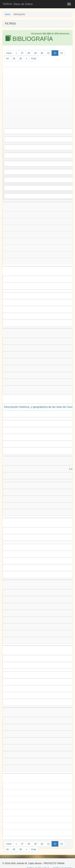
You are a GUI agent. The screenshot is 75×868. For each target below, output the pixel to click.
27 (22, 53)
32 (55, 53)
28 (29, 53)
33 (62, 53)
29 (35, 53)
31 (48, 53)
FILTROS (10, 24)
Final (34, 59)
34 (7, 59)
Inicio (8, 14)
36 (21, 59)
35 (14, 59)
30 (42, 53)
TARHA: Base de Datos (18, 4)
